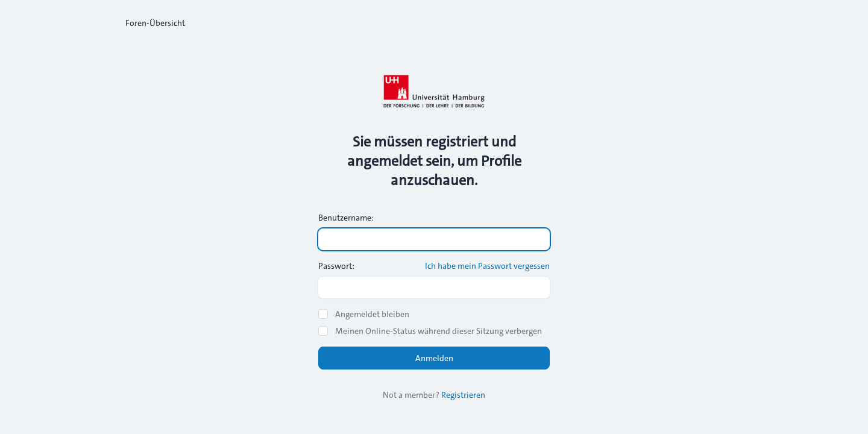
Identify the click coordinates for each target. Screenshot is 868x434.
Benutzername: (346, 218)
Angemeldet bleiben (372, 314)
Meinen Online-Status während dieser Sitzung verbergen (439, 331)
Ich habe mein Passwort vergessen (487, 266)
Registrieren (463, 395)
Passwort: (336, 266)
